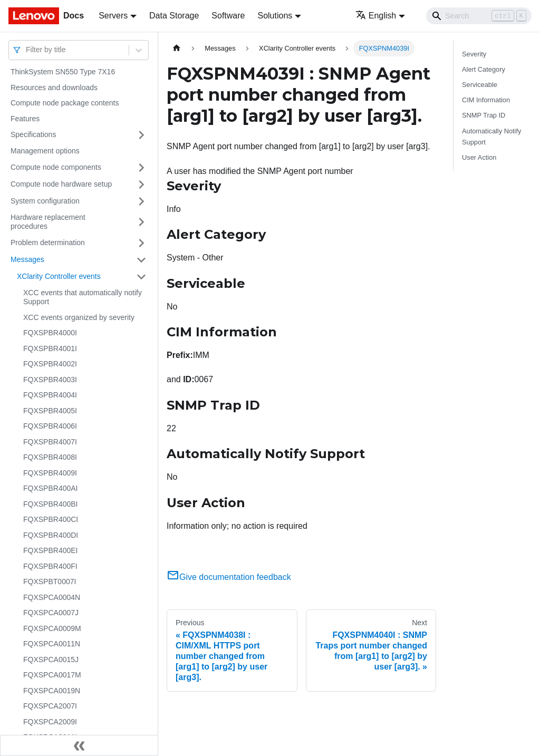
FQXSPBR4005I (50, 411)
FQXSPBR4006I (50, 426)
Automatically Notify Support (491, 137)
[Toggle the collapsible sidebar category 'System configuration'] (141, 201)
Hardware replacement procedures (48, 222)
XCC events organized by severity (79, 317)
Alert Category (484, 69)
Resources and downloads (54, 88)
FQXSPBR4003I (50, 380)
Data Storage (174, 16)
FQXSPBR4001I (50, 348)
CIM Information (486, 100)
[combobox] (27, 50)
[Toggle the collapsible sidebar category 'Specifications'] (141, 135)
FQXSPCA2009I (50, 722)
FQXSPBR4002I (50, 364)
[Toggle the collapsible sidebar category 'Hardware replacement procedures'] (141, 222)
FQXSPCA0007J (51, 613)
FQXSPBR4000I (50, 333)
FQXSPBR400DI (51, 535)
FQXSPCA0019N (52, 691)
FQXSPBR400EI (51, 550)
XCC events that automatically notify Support (83, 297)
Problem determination (48, 243)
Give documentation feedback (229, 577)
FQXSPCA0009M (52, 628)
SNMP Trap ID (484, 115)
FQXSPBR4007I (50, 442)
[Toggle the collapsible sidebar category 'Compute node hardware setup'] (141, 185)
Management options (45, 151)
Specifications (33, 134)
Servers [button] (113, 16)
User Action (479, 157)
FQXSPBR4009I (50, 473)
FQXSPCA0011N (52, 644)
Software (228, 16)
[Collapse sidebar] (79, 745)
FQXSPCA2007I (50, 706)
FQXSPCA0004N (52, 597)
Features (25, 119)
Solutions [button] (275, 16)
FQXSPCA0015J (51, 660)
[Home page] (177, 48)
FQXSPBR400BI (51, 504)
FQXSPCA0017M (52, 675)
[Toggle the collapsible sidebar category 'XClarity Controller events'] (141, 277)
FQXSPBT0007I (50, 581)
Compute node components (56, 167)
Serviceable (480, 85)
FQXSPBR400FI (50, 566)
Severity (474, 54)
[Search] (479, 16)
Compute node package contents (65, 103)
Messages (27, 259)
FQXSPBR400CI (51, 519)
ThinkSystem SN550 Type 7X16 (63, 72)
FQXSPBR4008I (50, 457)
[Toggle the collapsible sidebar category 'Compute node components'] (141, 168)
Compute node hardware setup (61, 184)
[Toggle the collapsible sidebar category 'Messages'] (141, 260)
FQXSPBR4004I (50, 395)
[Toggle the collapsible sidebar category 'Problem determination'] (141, 243)
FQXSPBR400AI (51, 488)
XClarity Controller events (59, 276)
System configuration (45, 201)
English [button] (376, 16)
